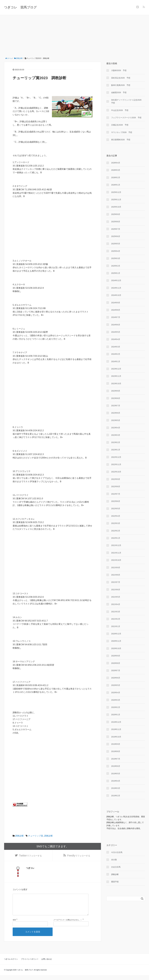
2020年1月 (116, 715)
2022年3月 (116, 523)
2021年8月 (116, 575)
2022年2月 (116, 531)
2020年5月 (116, 685)
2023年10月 (116, 384)
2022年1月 (116, 538)
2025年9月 (116, 214)
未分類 (114, 860)
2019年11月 (116, 729)
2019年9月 (116, 744)
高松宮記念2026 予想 (121, 78)
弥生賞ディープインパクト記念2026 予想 (127, 101)
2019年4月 (116, 781)
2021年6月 (116, 590)
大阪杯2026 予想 (119, 70)
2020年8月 (116, 663)
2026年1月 (116, 185)
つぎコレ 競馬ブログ (20, 7)
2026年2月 (116, 177)
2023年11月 (116, 376)
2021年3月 (116, 612)
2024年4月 (116, 339)
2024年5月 (116, 332)
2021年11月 (116, 553)
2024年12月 (116, 280)
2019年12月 (116, 722)
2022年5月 (116, 509)
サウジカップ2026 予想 (122, 132)
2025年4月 (116, 251)
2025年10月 (116, 207)
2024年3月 (116, 347)
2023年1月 (116, 450)
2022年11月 (116, 464)
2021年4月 (116, 604)
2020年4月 (116, 693)
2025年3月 (116, 258)
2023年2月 (116, 442)
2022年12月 (116, 457)
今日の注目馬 (117, 852)
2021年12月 (116, 545)
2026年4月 (116, 163)
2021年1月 (116, 626)
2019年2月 (116, 796)
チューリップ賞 (36, 836)
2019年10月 (116, 737)
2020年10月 (116, 648)
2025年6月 (116, 236)
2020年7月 (116, 670)
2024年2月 (116, 354)
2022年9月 (116, 479)
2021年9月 (116, 568)
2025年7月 (116, 229)
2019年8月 (116, 751)
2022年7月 (116, 494)
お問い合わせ (47, 964)
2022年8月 (116, 486)
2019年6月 (116, 766)
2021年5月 (116, 597)
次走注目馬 (116, 867)
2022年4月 (116, 516)
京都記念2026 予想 (120, 125)
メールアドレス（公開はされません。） (68, 925)
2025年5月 (116, 244)
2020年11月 (116, 641)
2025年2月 (116, 266)
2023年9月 (116, 391)
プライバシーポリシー (30, 964)
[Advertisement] (74, 35)
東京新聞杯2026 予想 (121, 140)
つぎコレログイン (11, 964)
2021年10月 (116, 560)
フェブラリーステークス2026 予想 (126, 118)
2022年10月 (116, 472)
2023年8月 (116, 398)
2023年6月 (116, 413)
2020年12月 (116, 634)
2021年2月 (116, 619)
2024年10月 (116, 295)
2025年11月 (116, 200)
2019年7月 (116, 759)
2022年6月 (116, 501)
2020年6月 (116, 678)
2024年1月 (116, 361)
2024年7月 (116, 317)
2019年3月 (116, 788)
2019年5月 (116, 774)
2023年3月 (116, 435)
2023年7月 (116, 406)
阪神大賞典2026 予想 (121, 85)
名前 (14, 925)
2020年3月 (116, 700)
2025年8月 (116, 222)
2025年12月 (116, 192)
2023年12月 (116, 369)
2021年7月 (116, 582)
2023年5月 (116, 420)
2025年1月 (116, 273)
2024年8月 (116, 310)
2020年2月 (116, 707)
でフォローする (30, 856)
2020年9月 (116, 656)
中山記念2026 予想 (120, 110)
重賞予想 (115, 882)
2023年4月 (116, 428)
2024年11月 (116, 288)
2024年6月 (116, 325)
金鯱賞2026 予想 (119, 92)
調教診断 (19, 836)
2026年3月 (116, 170)
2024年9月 (116, 303)
